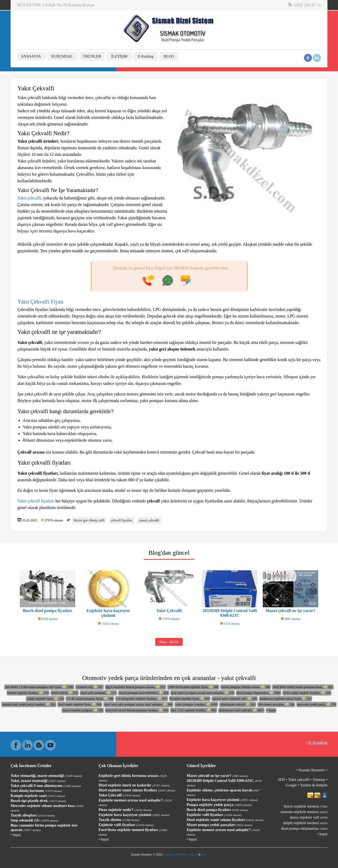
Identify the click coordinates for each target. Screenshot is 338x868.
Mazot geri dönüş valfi (89, 520)
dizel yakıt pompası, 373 (98, 693)
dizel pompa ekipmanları (304, 828)
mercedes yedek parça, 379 (316, 704)
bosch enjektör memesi (306, 806)
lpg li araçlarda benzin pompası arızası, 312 (135, 687)
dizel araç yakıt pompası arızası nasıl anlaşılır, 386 (138, 704)
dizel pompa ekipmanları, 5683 (259, 693)
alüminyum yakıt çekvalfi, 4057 (241, 710)
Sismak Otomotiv (312, 770)
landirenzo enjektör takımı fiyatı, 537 (285, 699)
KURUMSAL (62, 56)
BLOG (169, 56)
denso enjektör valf (309, 817)
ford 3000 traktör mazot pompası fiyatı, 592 (303, 687)
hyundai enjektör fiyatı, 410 (190, 699)
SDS (281, 780)
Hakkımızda (172, 855)
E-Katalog (146, 56)
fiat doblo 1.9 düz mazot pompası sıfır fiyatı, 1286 (39, 687)
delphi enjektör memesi (305, 823)
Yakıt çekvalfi (29, 198)
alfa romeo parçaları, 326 (276, 704)
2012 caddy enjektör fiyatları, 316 (307, 693)
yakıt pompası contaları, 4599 (196, 704)
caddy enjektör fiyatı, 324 (45, 699)
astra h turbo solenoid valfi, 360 (235, 699)
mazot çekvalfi (149, 520)
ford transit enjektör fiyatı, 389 (80, 704)
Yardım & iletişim (314, 785)
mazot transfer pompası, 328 (83, 710)
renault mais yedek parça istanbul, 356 (29, 704)
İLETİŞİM (119, 56)
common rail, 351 (90, 687)
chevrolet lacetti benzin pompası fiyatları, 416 (137, 710)
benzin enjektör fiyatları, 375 (28, 693)
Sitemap (319, 780)
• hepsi (271, 710)
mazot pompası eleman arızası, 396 (246, 687)
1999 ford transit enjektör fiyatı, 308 (193, 687)
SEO (204, 855)
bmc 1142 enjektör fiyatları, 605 (194, 710)
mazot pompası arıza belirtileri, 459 (144, 693)
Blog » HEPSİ (169, 642)
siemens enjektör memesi (304, 812)
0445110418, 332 (65, 693)
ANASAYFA (31, 56)
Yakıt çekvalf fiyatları (36, 501)
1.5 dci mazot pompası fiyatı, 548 (90, 699)
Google (291, 785)
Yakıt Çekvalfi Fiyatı (41, 302)
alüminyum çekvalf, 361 (238, 704)
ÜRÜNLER (92, 56)
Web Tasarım (190, 855)
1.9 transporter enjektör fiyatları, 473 (142, 699)
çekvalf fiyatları (122, 520)
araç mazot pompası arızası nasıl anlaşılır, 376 (203, 693)
